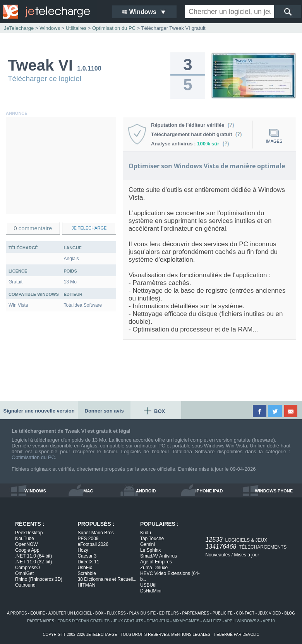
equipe (38, 613)
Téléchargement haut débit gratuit (196, 134)
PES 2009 (88, 539)
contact (245, 613)
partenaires (196, 613)
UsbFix (85, 568)
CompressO (27, 568)
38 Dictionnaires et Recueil (107, 579)
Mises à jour (246, 555)
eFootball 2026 (93, 544)
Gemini (148, 544)
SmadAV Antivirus (159, 556)
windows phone (274, 491)
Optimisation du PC (33, 457)
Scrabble (87, 573)
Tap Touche (152, 539)
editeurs (169, 613)
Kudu (146, 533)
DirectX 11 (88, 562)
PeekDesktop (29, 533)
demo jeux (158, 621)
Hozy (83, 550)
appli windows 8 (242, 621)
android (146, 491)
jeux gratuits (128, 621)
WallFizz (212, 621)
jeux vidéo (269, 613)
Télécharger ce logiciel (45, 79)
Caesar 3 (87, 556)
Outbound (25, 585)
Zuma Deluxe (154, 568)
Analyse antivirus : (190, 144)
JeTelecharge (19, 28)
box (99, 613)
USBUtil (148, 585)
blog (290, 613)
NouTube (25, 539)
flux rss (116, 613)
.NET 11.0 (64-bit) (33, 556)
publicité (223, 613)
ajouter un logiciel (70, 613)
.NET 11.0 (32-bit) (33, 562)
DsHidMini (151, 591)
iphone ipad (209, 491)
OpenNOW (27, 544)
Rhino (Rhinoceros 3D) (39, 579)
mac (88, 491)
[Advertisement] (61, 166)
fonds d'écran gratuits (83, 621)
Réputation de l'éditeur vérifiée (193, 125)
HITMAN (86, 585)
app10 (269, 621)
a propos (17, 613)
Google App (27, 550)
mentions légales (191, 635)
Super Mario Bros (95, 533)
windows (35, 491)
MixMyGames (186, 621)
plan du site (142, 613)
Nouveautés (218, 555)
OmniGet (24, 573)
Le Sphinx (150, 550)
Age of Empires (156, 562)
